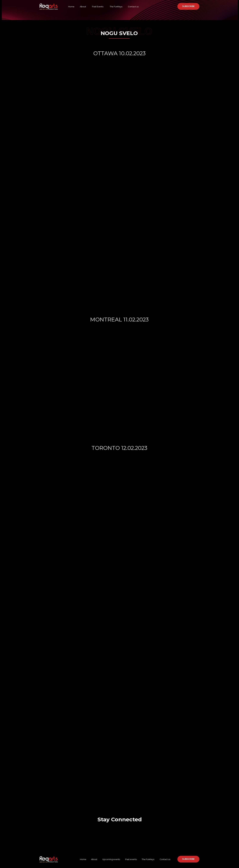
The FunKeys (116, 7)
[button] (188, 6)
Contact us (133, 7)
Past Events (98, 7)
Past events (131, 859)
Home (71, 7)
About (83, 7)
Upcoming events (111, 859)
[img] (110, 830)
